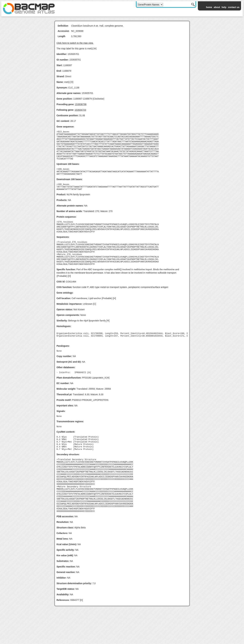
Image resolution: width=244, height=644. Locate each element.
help (224, 7)
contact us (234, 7)
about (217, 7)
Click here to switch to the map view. (75, 43)
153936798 (81, 104)
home (209, 7)
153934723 (80, 110)
